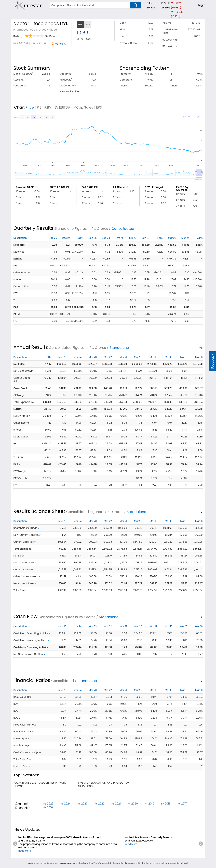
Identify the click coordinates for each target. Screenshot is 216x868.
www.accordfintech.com (47, 863)
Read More (25, 851)
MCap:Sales (83, 107)
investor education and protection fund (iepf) (104, 785)
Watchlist (60, 44)
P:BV (48, 107)
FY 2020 (133, 804)
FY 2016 (48, 807)
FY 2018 (166, 804)
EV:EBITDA (62, 107)
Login (202, 5)
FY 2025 (48, 804)
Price (30, 107)
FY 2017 (182, 804)
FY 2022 (99, 804)
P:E (39, 107)
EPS (99, 107)
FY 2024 (65, 804)
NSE (80, 24)
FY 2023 (83, 804)
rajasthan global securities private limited (40, 785)
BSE (88, 24)
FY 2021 (116, 804)
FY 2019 (150, 804)
